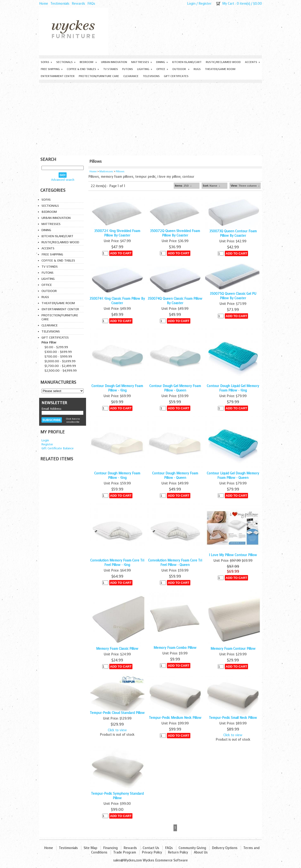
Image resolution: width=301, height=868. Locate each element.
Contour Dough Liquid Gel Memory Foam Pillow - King (233, 388)
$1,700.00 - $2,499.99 (60, 366)
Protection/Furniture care (99, 76)
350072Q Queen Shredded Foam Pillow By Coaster (175, 233)
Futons (128, 69)
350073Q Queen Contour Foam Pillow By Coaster (233, 233)
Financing (110, 848)
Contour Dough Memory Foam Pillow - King (117, 476)
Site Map (90, 848)
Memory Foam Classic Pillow (117, 649)
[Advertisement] (150, 118)
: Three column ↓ (245, 186)
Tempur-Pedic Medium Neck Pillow (175, 718)
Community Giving (192, 848)
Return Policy (178, 852)
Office (162, 69)
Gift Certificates (176, 76)
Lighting (145, 69)
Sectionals (66, 62)
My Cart (228, 4)
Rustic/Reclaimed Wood (223, 62)
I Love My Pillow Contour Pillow (233, 555)
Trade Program (125, 852)
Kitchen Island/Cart (187, 62)
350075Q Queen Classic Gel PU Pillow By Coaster (233, 296)
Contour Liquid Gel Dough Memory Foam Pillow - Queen (233, 476)
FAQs (91, 4)
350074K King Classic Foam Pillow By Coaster (117, 301)
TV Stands (111, 69)
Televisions (151, 76)
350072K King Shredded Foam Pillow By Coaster (117, 233)
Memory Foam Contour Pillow (233, 649)
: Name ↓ (211, 186)
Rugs (197, 69)
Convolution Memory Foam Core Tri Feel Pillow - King (117, 563)
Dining (162, 62)
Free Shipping (52, 69)
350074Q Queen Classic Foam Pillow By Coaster (175, 301)
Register (205, 4)
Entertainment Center (58, 76)
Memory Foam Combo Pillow (175, 648)
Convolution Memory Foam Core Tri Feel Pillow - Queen (175, 563)
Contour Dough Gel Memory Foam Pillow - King (117, 388)
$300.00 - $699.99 (58, 352)
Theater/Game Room (220, 69)
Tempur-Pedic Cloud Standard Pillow (117, 713)
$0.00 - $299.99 (56, 347)
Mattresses (142, 62)
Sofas (46, 62)
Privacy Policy (152, 852)
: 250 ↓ (183, 186)
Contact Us (151, 848)
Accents (252, 62)
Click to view (117, 730)
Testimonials (60, 4)
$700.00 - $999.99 (58, 356)
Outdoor (181, 69)
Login (191, 4)
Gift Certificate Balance (58, 448)
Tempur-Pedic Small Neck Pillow (233, 718)
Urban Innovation (114, 62)
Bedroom (88, 62)
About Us (201, 852)
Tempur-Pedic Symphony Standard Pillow (117, 796)
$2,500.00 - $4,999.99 (61, 371)
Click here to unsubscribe (73, 420)
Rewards (78, 4)
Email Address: (52, 409)
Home (44, 4)
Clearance (131, 76)
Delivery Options (225, 848)
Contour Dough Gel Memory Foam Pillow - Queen (175, 388)
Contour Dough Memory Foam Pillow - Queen (175, 476)
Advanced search (63, 180)
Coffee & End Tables (83, 69)
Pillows (120, 172)
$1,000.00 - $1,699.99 (60, 361)
